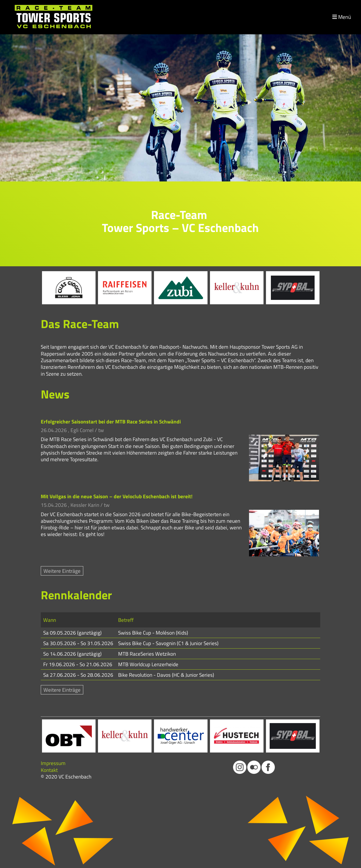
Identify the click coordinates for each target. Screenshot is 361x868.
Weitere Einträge (62, 571)
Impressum (53, 763)
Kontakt (49, 770)
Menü (342, 17)
